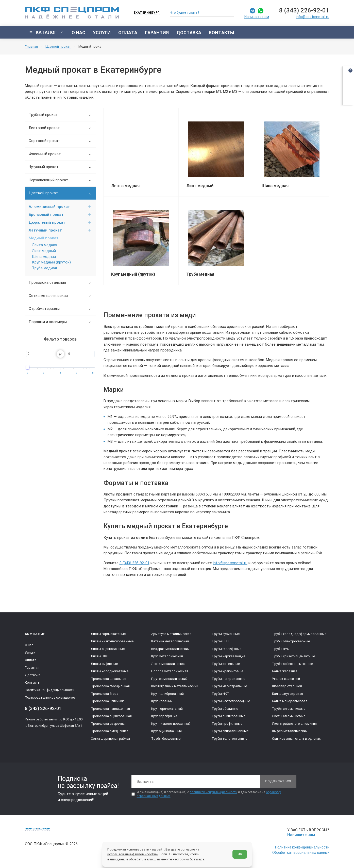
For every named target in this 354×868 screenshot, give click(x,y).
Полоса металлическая (170, 671)
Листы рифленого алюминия (294, 724)
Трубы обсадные (225, 709)
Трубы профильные (227, 724)
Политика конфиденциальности (50, 690)
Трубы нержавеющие (228, 656)
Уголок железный (286, 679)
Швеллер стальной (287, 686)
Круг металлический (167, 656)
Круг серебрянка (164, 716)
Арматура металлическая (171, 634)
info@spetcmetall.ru (313, 17)
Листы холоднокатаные (110, 671)
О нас (29, 645)
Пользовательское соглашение (50, 697)
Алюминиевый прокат (60, 207)
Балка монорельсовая (290, 701)
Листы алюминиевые (289, 716)
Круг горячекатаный (167, 709)
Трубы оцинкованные (229, 716)
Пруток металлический (169, 679)
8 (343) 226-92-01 (304, 10)
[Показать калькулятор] (348, 98)
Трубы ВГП (220, 641)
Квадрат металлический (170, 649)
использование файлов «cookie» (133, 854)
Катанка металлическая (170, 641)
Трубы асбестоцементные (292, 664)
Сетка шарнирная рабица (110, 739)
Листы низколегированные (112, 641)
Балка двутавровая (288, 694)
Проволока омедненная (110, 731)
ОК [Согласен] (240, 854)
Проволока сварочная (109, 724)
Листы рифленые (104, 664)
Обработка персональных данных (301, 853)
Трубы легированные (228, 679)
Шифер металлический (290, 731)
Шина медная (44, 257)
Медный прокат (60, 238)
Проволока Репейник (107, 701)
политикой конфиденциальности (214, 792)
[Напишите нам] (307, 832)
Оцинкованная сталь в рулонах (296, 739)
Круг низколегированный (171, 724)
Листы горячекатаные (108, 634)
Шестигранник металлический (175, 686)
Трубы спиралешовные (230, 731)
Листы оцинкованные (108, 649)
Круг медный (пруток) (51, 262)
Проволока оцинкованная (111, 716)
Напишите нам (257, 17)
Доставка (33, 675)
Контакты (33, 683)
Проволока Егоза (105, 694)
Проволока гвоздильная (110, 686)
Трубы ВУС (281, 649)
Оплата (31, 660)
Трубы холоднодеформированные (299, 634)
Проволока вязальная (108, 679)
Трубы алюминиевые (289, 709)
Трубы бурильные (226, 634)
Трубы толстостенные (229, 739)
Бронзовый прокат (60, 215)
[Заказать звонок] (348, 85)
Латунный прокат (60, 230)
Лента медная (45, 245)
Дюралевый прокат (60, 222)
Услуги (30, 653)
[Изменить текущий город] (144, 13)
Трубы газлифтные (226, 649)
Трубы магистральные (229, 686)
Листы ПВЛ (100, 656)
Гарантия (32, 668)
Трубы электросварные (291, 641)
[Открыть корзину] (348, 72)
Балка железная (285, 671)
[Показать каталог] (46, 32)
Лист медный (44, 251)
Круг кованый (162, 701)
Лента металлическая (168, 664)
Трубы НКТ (220, 694)
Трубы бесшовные (166, 739)
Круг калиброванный (167, 694)
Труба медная (44, 268)
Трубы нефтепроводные (231, 701)
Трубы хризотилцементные (293, 656)
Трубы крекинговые (227, 671)
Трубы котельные (226, 664)
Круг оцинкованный (166, 731)
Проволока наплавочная (110, 709)
